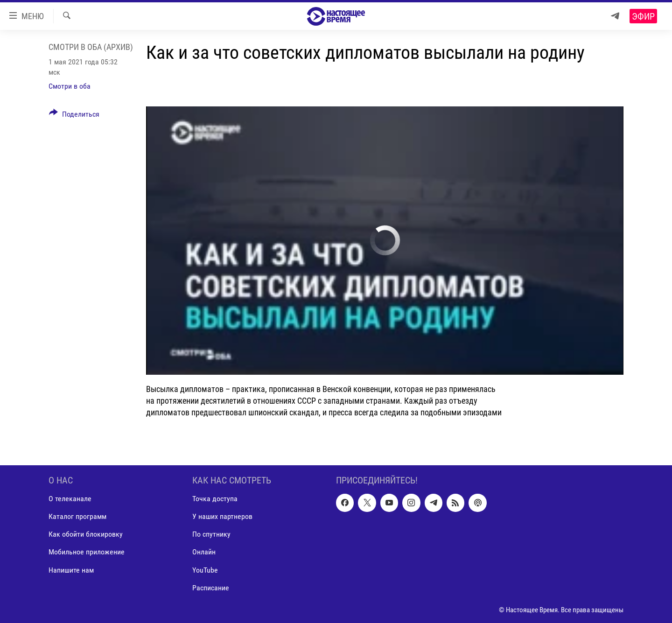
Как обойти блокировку (86, 534)
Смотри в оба (70, 86)
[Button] (74, 116)
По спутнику (211, 534)
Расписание (211, 587)
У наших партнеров (222, 516)
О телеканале (70, 499)
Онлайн (204, 552)
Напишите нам (71, 570)
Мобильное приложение (87, 552)
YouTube (205, 570)
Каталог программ (77, 516)
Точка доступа (215, 499)
